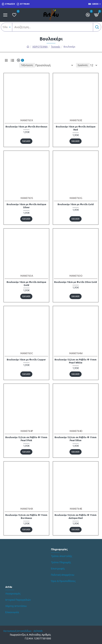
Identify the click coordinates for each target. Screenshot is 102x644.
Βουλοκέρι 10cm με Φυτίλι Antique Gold (26, 283)
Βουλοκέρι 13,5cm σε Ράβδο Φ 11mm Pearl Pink (26, 439)
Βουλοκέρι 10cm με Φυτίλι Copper (26, 360)
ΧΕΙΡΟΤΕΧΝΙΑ (40, 47)
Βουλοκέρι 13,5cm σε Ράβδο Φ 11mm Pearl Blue (76, 439)
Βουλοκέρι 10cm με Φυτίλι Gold (76, 204)
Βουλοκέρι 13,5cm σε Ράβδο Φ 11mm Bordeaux (26, 516)
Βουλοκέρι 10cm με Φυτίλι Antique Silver (26, 206)
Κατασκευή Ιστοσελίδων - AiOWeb (23, 631)
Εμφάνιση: (83, 65)
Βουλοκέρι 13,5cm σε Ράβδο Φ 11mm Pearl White (76, 361)
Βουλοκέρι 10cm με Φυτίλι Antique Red (76, 128)
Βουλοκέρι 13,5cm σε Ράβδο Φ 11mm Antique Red (76, 516)
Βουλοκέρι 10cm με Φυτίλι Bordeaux (26, 127)
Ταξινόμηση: (27, 65)
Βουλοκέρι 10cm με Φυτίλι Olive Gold (76, 282)
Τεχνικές (56, 47)
